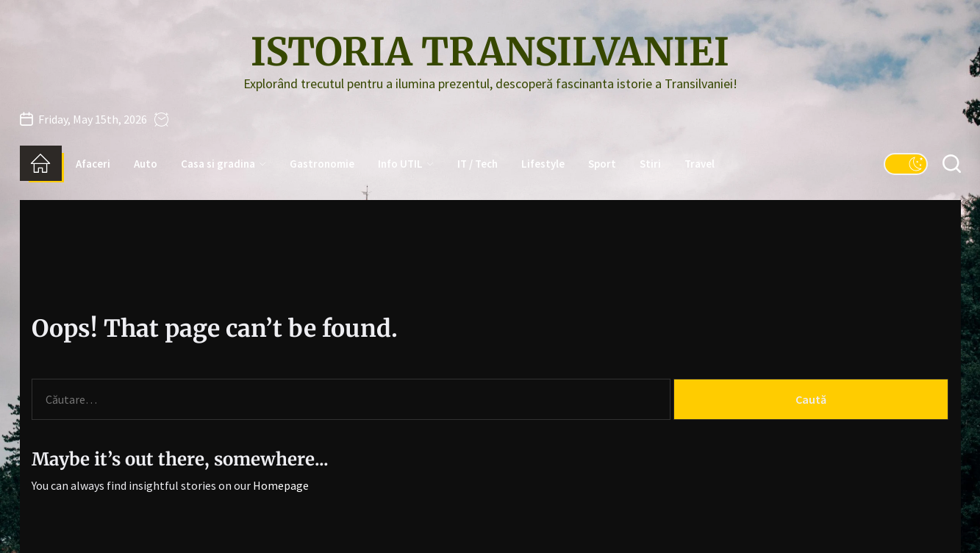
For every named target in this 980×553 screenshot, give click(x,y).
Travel (700, 164)
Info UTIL (406, 164)
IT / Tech (478, 164)
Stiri (650, 164)
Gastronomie (322, 164)
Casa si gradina (223, 164)
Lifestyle (543, 164)
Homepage (281, 485)
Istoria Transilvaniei (490, 52)
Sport (602, 164)
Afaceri (93, 164)
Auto (146, 164)
